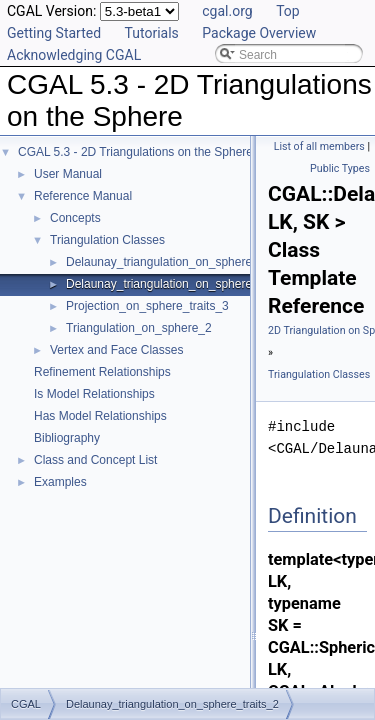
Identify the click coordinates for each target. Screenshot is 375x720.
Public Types (340, 168)
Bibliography (67, 438)
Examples (60, 482)
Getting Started (54, 33)
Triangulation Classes (107, 240)
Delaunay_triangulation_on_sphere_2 (166, 262)
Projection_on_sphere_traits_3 (147, 306)
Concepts (75, 218)
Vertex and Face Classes (116, 350)
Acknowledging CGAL (74, 55)
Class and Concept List (95, 460)
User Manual (68, 174)
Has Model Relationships (100, 416)
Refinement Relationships (102, 372)
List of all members (319, 146)
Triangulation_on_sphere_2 (139, 328)
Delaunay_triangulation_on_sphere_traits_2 (182, 284)
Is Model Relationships (94, 394)
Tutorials (152, 33)
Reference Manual (83, 196)
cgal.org (227, 11)
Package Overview (259, 33)
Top (288, 11)
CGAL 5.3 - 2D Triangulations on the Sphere (135, 152)
